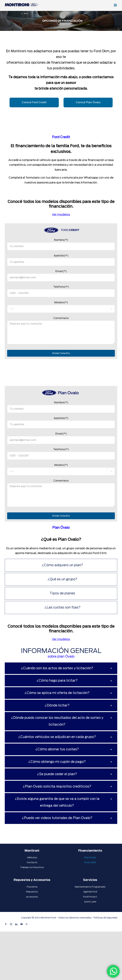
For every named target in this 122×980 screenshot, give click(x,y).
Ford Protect (90, 897)
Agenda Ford (90, 892)
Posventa (32, 887)
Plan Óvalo (90, 857)
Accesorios (32, 897)
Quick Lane (90, 902)
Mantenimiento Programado (90, 887)
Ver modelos (61, 214)
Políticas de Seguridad (105, 918)
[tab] (61, 565)
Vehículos (32, 857)
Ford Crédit (90, 862)
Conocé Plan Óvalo (88, 102)
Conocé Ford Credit (34, 102)
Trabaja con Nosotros (32, 867)
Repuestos (32, 892)
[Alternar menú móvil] (116, 5)
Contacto (32, 862)
